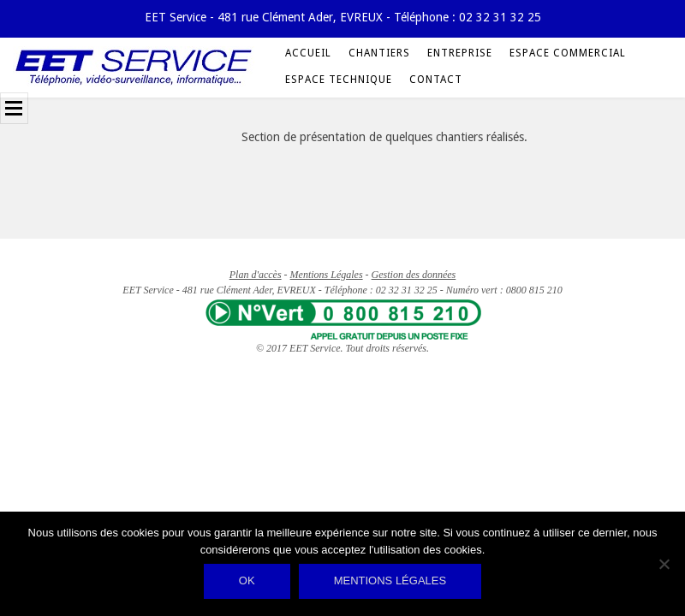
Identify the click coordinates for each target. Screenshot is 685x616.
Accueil (308, 53)
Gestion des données (414, 275)
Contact (436, 80)
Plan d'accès (256, 275)
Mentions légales (390, 580)
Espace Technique (339, 80)
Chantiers (379, 53)
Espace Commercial (568, 53)
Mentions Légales (327, 275)
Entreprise (460, 53)
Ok (247, 580)
